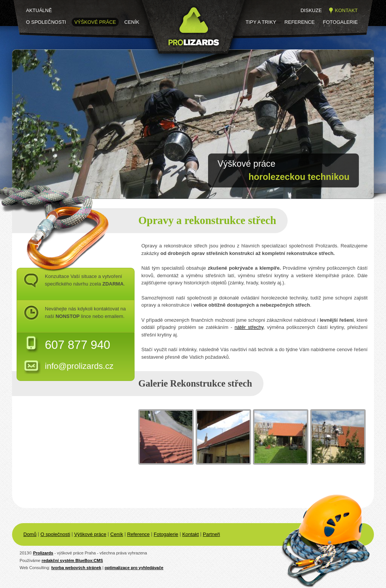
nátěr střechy (249, 327)
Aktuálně (39, 10)
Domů (30, 534)
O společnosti (46, 22)
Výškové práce (95, 22)
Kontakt (346, 10)
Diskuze (311, 10)
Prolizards (43, 553)
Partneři (211, 534)
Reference (300, 22)
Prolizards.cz (165, 59)
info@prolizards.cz (79, 366)
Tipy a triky (261, 22)
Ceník (132, 22)
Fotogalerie (340, 22)
